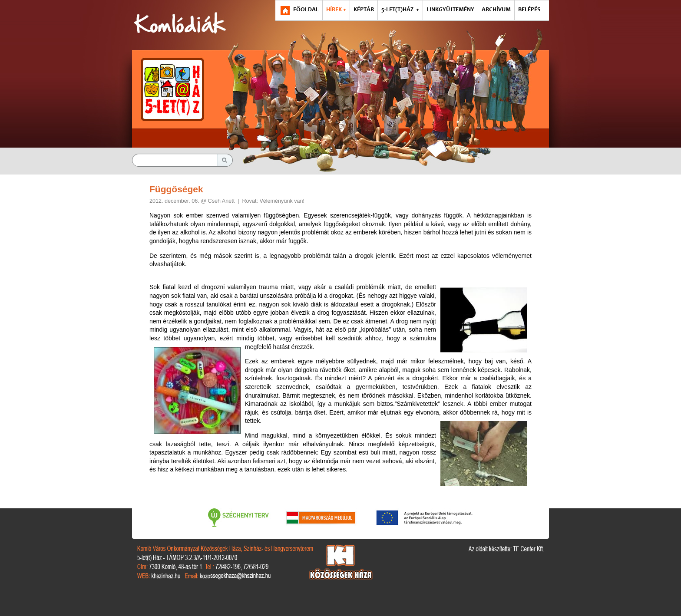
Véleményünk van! (282, 201)
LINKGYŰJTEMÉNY (450, 10)
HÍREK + (336, 10)
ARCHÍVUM (496, 10)
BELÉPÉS (529, 10)
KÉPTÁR (364, 10)
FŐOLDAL (306, 10)
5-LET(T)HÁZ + (400, 10)
